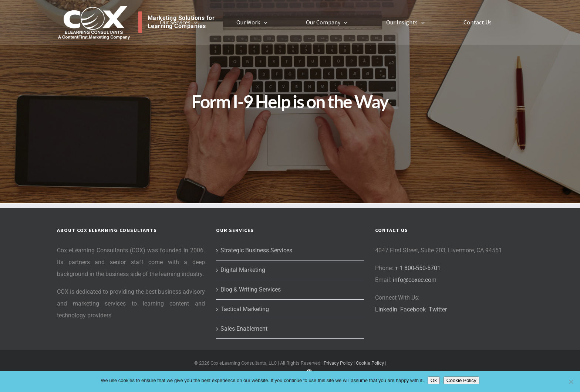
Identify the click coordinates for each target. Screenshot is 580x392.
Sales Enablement (244, 329)
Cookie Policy (370, 363)
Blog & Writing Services (251, 289)
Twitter (438, 309)
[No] (571, 382)
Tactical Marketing (245, 309)
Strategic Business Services (256, 250)
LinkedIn (386, 309)
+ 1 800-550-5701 (418, 268)
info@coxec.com (415, 280)
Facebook (413, 309)
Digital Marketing (243, 270)
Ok (434, 380)
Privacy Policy (338, 363)
